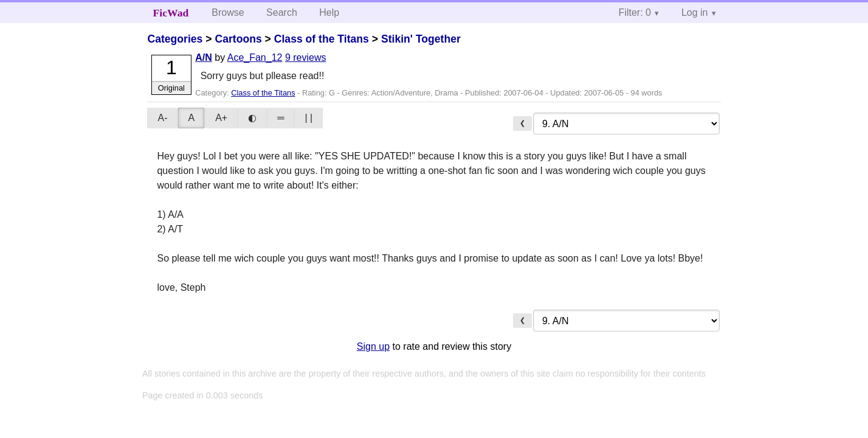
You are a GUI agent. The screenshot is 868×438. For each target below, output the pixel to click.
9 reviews (306, 57)
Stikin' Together (421, 39)
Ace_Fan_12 (255, 57)
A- (162, 118)
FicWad (171, 13)
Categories (175, 39)
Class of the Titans (322, 39)
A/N (204, 57)
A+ (221, 118)
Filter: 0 (635, 12)
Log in (695, 12)
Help (329, 12)
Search (282, 12)
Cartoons (238, 39)
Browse (228, 12)
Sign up (373, 346)
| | (308, 118)
